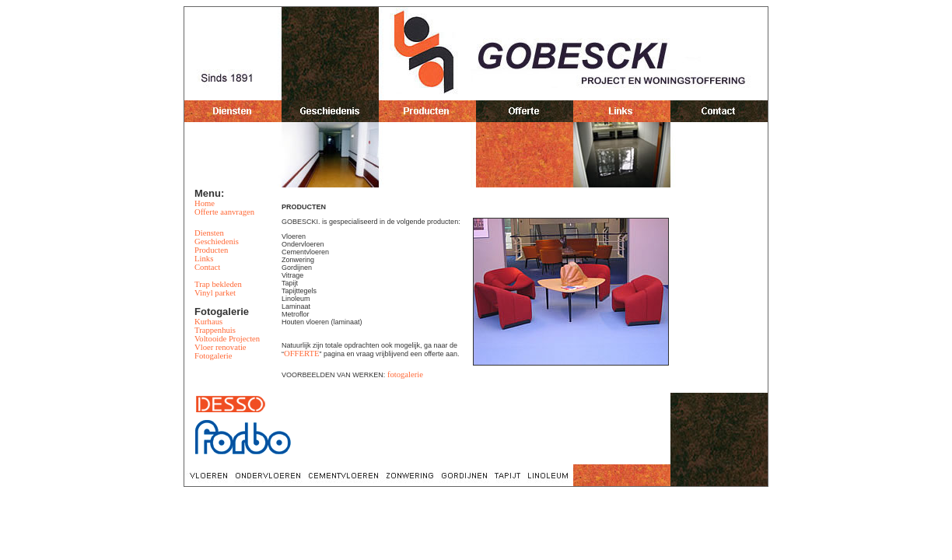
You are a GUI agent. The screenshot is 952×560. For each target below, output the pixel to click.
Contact (207, 267)
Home (205, 203)
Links (204, 259)
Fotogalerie (213, 356)
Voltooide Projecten (227, 339)
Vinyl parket (215, 293)
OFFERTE (302, 353)
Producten (211, 250)
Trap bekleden (218, 284)
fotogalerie (405, 374)
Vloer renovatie (220, 347)
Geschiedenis (217, 241)
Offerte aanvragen (224, 212)
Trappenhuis (215, 330)
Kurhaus (208, 322)
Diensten (209, 233)
